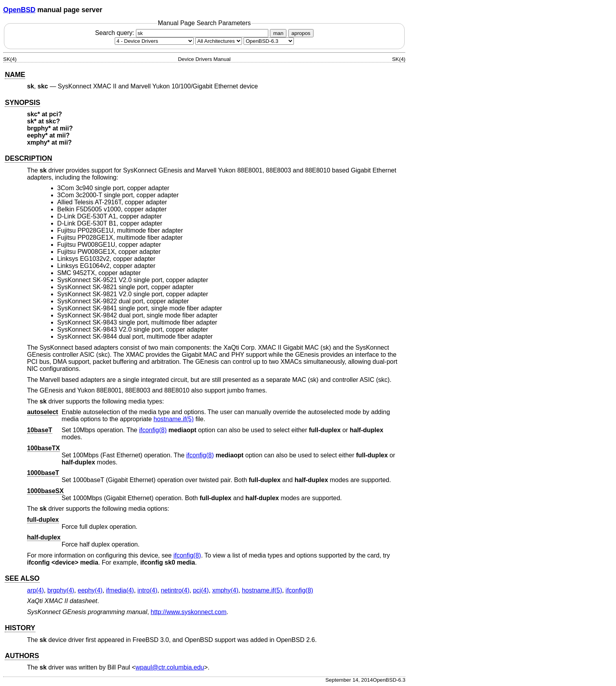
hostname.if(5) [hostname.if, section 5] (174, 419)
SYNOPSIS (22, 103)
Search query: (183, 33)
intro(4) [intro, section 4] (148, 590)
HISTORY (20, 628)
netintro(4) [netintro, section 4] (175, 590)
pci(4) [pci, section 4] (201, 590)
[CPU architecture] (219, 41)
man (278, 33)
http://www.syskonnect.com (189, 612)
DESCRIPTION (28, 158)
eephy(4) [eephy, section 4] (90, 590)
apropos (301, 33)
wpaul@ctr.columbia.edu (170, 667)
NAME (15, 75)
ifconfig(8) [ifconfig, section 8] (153, 430)
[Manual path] (269, 41)
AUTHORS (22, 656)
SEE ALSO (22, 578)
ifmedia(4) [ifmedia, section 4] (120, 590)
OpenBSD (19, 10)
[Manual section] (154, 41)
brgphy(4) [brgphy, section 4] (60, 590)
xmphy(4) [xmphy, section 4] (225, 590)
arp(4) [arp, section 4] (36, 590)
